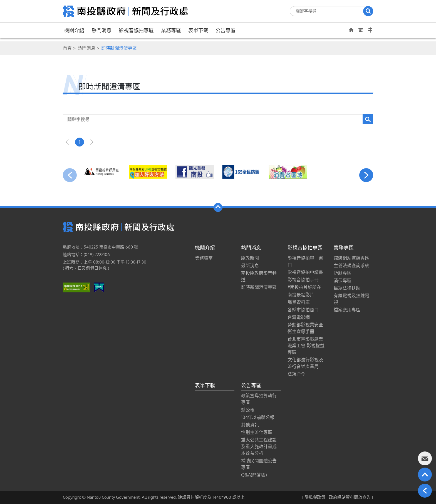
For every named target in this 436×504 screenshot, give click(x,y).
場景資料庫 (299, 302)
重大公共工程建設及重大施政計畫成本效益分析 (259, 446)
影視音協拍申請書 (305, 272)
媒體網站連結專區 (351, 258)
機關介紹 (74, 30)
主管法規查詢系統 (351, 265)
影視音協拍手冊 (303, 280)
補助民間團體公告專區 (259, 464)
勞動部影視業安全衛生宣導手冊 (305, 328)
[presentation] (70, 175)
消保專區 (343, 280)
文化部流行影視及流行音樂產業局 (305, 363)
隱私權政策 (315, 497)
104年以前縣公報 (258, 417)
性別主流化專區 (257, 432)
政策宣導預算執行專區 (259, 399)
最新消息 (250, 265)
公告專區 (226, 30)
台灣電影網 (299, 317)
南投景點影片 (301, 295)
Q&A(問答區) (254, 475)
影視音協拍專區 (136, 30)
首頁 (67, 48)
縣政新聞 (250, 258)
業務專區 (171, 30)
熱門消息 (101, 30)
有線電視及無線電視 (351, 299)
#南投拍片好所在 (304, 287)
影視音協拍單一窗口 (305, 261)
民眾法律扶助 (347, 288)
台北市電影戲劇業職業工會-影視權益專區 (306, 346)
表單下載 (198, 30)
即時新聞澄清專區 (259, 287)
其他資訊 (250, 425)
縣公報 (248, 410)
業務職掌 (204, 258)
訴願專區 (343, 273)
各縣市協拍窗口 (303, 310)
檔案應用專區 (347, 310)
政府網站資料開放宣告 (350, 497)
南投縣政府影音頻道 (259, 276)
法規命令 (296, 374)
